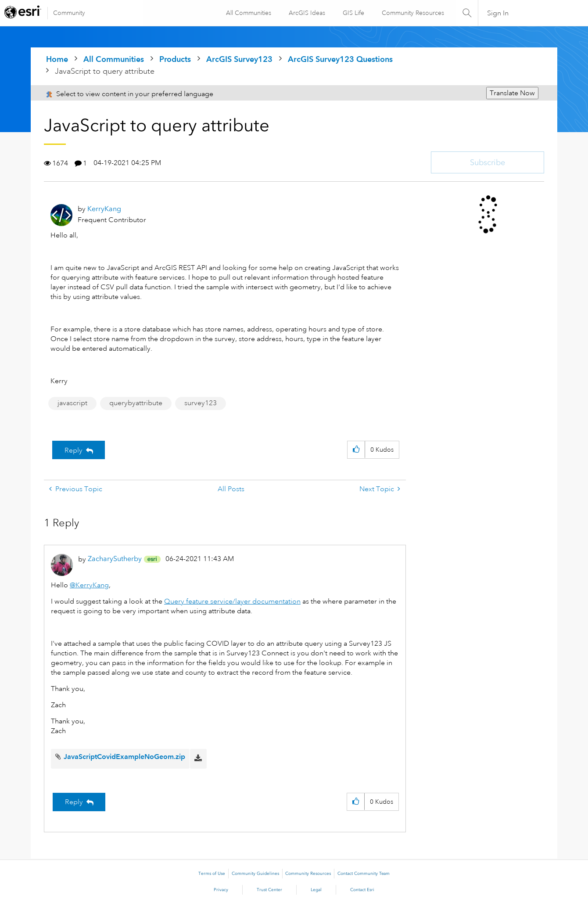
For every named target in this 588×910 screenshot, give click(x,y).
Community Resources (412, 13)
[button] (356, 450)
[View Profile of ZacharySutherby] (115, 559)
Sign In (498, 13)
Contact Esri (362, 890)
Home (57, 59)
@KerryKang (89, 585)
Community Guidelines (255, 874)
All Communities (248, 13)
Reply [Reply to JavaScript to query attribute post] (73, 450)
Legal (316, 890)
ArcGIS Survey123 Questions (340, 59)
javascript (72, 403)
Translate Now (512, 93)
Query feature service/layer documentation (232, 601)
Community (69, 13)
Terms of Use (212, 874)
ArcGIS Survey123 (239, 59)
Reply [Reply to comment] (74, 802)
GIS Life (353, 13)
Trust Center (269, 890)
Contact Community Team (364, 874)
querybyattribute (136, 403)
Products (175, 59)
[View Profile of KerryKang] (104, 209)
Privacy (221, 890)
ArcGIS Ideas (306, 13)
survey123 (201, 403)
